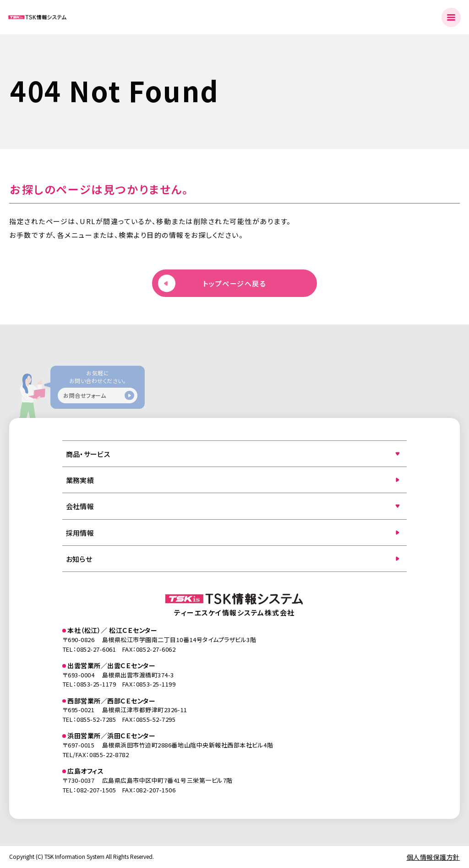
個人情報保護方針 (433, 857)
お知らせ (79, 559)
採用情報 (80, 533)
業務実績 (80, 480)
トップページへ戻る (235, 283)
